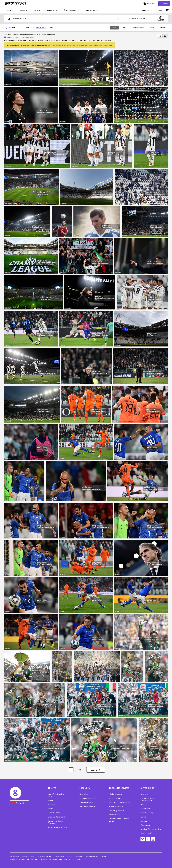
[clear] (119, 19)
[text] (65, 19)
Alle (114, 28)
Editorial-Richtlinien (44, 856)
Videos (51, 800)
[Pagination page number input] (71, 770)
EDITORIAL (41, 27)
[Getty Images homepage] (16, 4)
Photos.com (145, 825)
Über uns (144, 794)
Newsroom (145, 809)
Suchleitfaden (114, 815)
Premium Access (86, 802)
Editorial (51, 804)
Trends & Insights (116, 806)
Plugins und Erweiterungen (120, 802)
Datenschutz (59, 856)
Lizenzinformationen (74, 856)
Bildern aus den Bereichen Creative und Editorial (86, 45)
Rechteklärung (115, 798)
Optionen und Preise (88, 798)
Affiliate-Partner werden (151, 829)
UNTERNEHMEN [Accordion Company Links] (148, 788)
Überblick (84, 794)
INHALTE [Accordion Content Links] (52, 788)
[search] (10, 19)
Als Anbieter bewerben (57, 827)
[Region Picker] (19, 803)
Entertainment (138, 28)
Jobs (142, 804)
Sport (124, 28)
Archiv (163, 28)
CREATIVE (29, 27)
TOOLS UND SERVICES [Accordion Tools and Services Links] (119, 788)
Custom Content (55, 813)
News (152, 28)
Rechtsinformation (92, 856)
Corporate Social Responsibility (147, 799)
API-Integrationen (116, 810)
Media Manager (115, 794)
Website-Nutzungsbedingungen (22, 856)
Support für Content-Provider (56, 822)
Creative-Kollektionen (57, 817)
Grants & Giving (147, 813)
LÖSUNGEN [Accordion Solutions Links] (85, 788)
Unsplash (144, 821)
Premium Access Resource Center (120, 820)
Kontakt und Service (149, 833)
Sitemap (104, 856)
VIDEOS (52, 27)
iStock (143, 817)
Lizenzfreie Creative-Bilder (56, 795)
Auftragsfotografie (87, 806)
